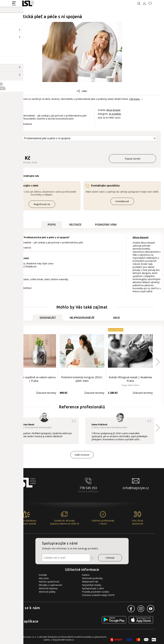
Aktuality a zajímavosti (50, 585)
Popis (52, 225)
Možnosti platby (47, 592)
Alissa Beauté (113, 110)
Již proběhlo (115, 114)
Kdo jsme (44, 578)
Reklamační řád (90, 582)
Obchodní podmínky (92, 578)
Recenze (75, 225)
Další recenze (82, 455)
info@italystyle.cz (136, 488)
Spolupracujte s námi (93, 588)
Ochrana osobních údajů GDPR (98, 595)
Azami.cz (70, 640)
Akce (117, 318)
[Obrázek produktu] (82, 52)
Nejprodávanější (82, 318)
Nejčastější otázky (92, 585)
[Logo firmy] (28, 3)
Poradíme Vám (106, 225)
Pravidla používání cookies (96, 592)
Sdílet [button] (82, 91)
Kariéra (86, 575)
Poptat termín (133, 159)
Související (48, 318)
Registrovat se (42, 204)
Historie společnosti (49, 582)
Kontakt (43, 575)
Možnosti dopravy (48, 588)
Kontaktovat (122, 201)
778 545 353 (88, 488)
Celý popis (134, 99)
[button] (158, 362)
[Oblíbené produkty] (151, 3)
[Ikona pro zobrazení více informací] (92, 558)
